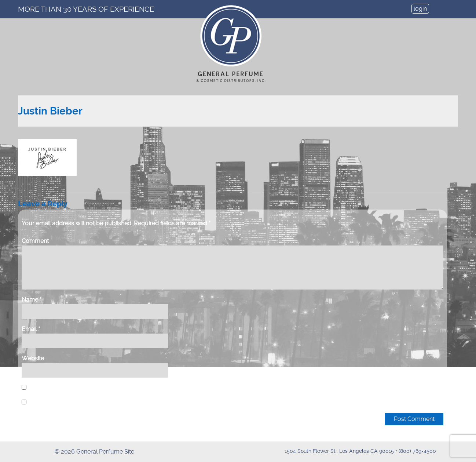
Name (32, 300)
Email (31, 329)
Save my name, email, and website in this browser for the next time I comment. (132, 388)
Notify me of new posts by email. (72, 402)
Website (33, 358)
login (420, 9)
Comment (35, 241)
